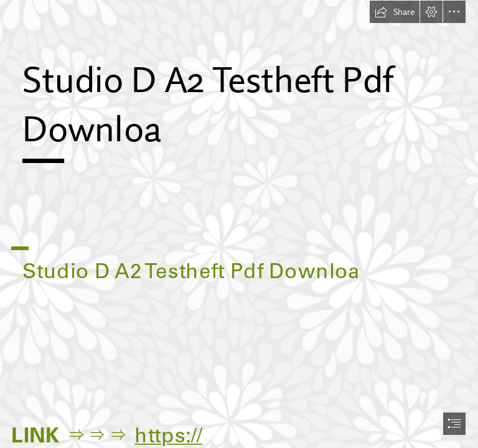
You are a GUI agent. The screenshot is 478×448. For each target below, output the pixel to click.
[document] (239, 224)
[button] (395, 12)
